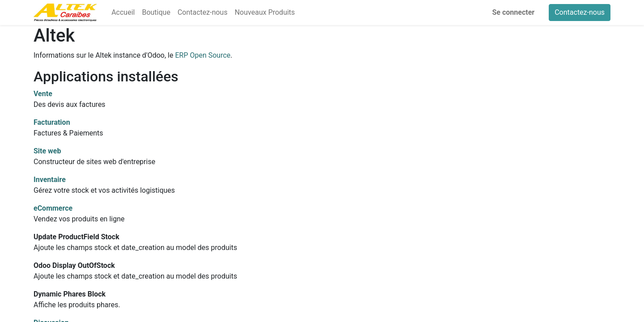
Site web (47, 151)
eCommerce (53, 208)
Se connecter (514, 12)
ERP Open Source (203, 55)
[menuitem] (123, 13)
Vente (43, 94)
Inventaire (50, 180)
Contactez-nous (580, 12)
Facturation (52, 122)
